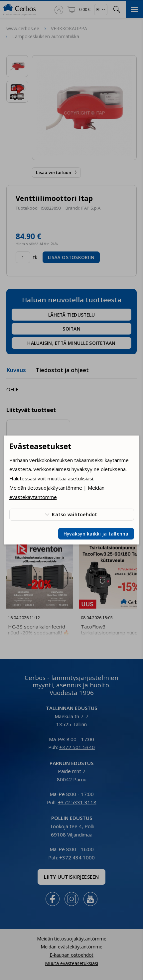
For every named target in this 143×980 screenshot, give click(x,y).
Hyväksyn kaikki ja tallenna (96, 534)
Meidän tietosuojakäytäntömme (46, 488)
